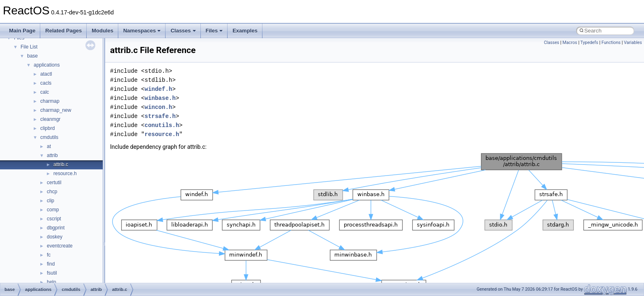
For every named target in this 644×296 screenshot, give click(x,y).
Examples (245, 31)
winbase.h (160, 98)
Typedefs (589, 43)
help (52, 282)
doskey (55, 237)
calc (45, 92)
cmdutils (49, 137)
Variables (633, 43)
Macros (570, 43)
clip (51, 201)
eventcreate (60, 246)
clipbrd (47, 128)
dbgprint (56, 228)
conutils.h (162, 125)
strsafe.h (160, 116)
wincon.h (158, 107)
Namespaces (142, 31)
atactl (46, 74)
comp (53, 210)
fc (49, 255)
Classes (183, 31)
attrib (52, 155)
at (49, 146)
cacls (46, 83)
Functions (611, 43)
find (51, 264)
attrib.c (61, 164)
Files (214, 31)
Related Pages (63, 31)
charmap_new (56, 110)
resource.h (65, 173)
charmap (50, 101)
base (32, 56)
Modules (102, 31)
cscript (54, 219)
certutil (54, 183)
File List (29, 47)
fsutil (52, 273)
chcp (52, 192)
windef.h (158, 89)
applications (47, 65)
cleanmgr (50, 119)
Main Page (22, 31)
